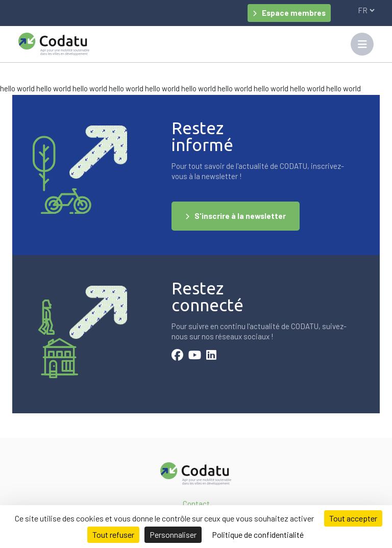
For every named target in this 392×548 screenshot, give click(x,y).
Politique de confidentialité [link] (258, 534)
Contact (196, 504)
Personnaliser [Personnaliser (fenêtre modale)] (173, 534)
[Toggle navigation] (362, 44)
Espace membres (294, 13)
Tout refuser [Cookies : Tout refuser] (113, 534)
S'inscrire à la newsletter (240, 216)
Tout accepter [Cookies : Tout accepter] (353, 518)
